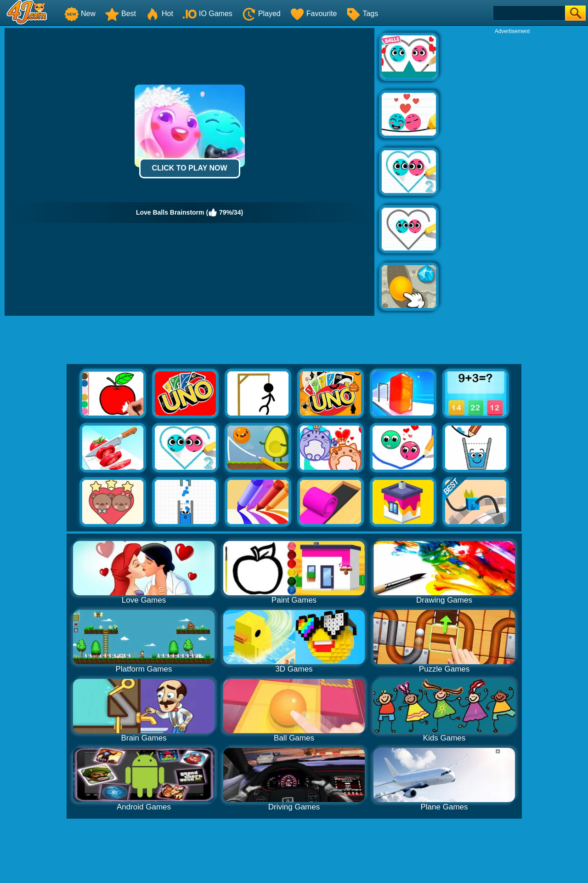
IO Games (207, 14)
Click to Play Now (189, 168)
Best (120, 14)
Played (261, 14)
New (80, 14)
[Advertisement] (512, 173)
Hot (159, 14)
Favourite (314, 14)
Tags (362, 14)
